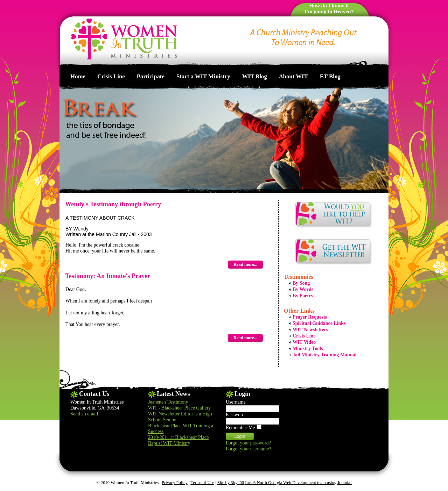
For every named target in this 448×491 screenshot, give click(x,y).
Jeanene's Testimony (168, 402)
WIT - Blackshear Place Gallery (179, 408)
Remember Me (240, 428)
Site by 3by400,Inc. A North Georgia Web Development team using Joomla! (285, 483)
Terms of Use (202, 483)
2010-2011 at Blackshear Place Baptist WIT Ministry (178, 440)
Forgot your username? (248, 449)
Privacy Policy (175, 483)
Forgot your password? (248, 443)
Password (235, 415)
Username (236, 402)
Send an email (84, 414)
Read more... (245, 264)
